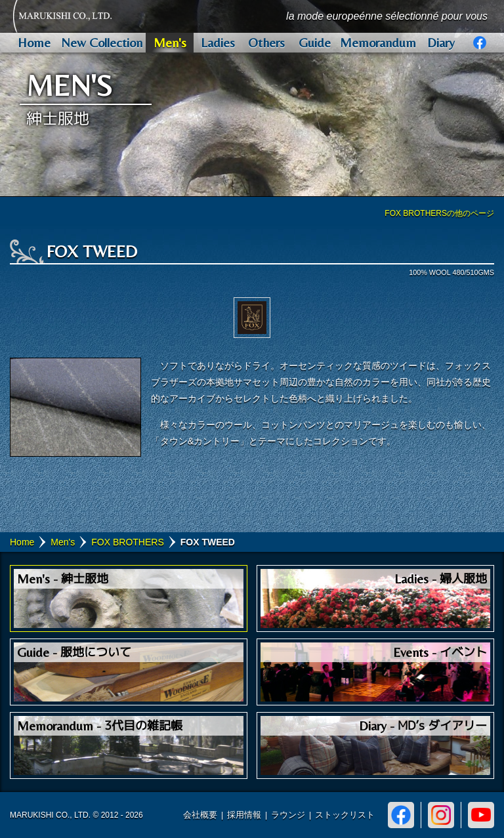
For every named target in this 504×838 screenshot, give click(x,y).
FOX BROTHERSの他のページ (439, 213)
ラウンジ (288, 815)
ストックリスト (345, 815)
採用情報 (244, 815)
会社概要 (200, 815)
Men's (63, 542)
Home (22, 542)
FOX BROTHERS (127, 542)
